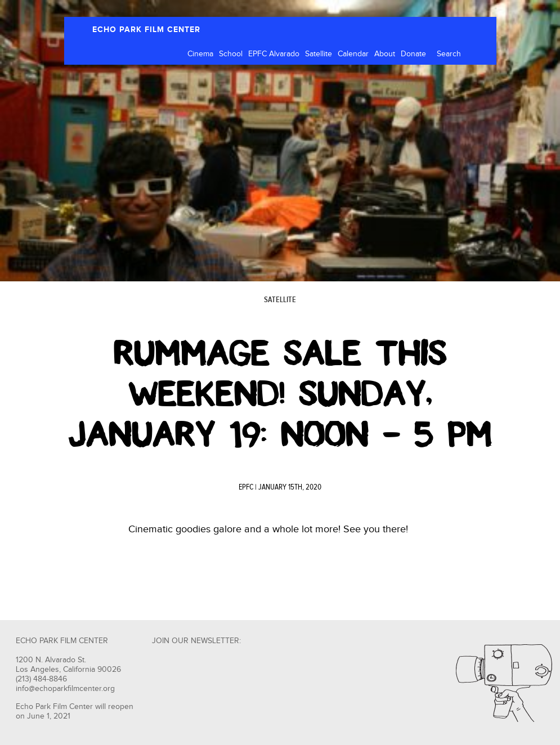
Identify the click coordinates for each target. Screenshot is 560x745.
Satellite (319, 54)
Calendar (353, 54)
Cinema (200, 54)
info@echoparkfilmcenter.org (65, 689)
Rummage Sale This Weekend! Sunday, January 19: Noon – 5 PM (280, 394)
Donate (413, 54)
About (385, 54)
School (231, 54)
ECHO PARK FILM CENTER (146, 30)
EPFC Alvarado (274, 54)
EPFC (246, 487)
